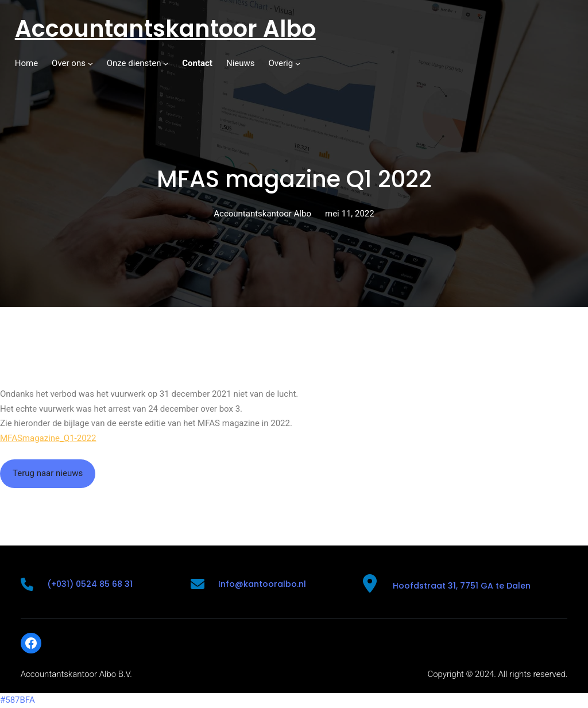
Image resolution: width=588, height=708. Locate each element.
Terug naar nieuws (48, 473)
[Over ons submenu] (90, 63)
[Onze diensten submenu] (166, 63)
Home (26, 63)
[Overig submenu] (298, 63)
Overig (281, 63)
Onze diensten (134, 63)
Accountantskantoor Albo (165, 29)
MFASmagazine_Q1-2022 (48, 438)
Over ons (69, 63)
